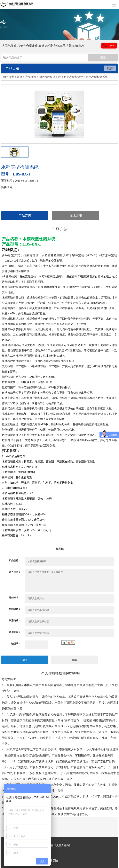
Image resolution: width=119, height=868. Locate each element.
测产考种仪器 (47, 77)
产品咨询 (25, 215)
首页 (20, 77)
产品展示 (31, 77)
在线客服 (76, 215)
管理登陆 (52, 861)
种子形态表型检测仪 (71, 77)
